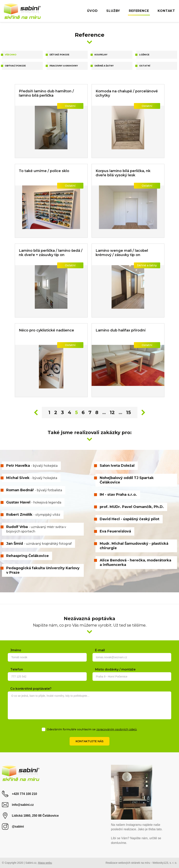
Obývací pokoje (15, 66)
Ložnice (144, 55)
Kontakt (166, 11)
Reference (139, 11)
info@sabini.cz (18, 805)
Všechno (11, 55)
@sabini (13, 826)
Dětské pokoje (59, 55)
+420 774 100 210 (19, 794)
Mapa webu (45, 863)
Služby (113, 11)
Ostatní (145, 66)
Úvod (92, 11)
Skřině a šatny (104, 66)
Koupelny (101, 55)
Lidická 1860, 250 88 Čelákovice (30, 816)
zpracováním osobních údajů (117, 729)
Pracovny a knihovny (64, 66)
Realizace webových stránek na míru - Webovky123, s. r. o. (141, 863)
